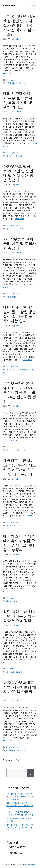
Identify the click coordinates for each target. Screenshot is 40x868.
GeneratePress (31, 865)
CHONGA (9, 5)
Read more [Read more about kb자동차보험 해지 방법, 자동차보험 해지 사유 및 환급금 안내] (8, 740)
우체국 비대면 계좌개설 (16, 83)
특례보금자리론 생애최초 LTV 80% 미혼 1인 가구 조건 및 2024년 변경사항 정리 (20, 392)
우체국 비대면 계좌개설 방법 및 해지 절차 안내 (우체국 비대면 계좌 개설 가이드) (20, 25)
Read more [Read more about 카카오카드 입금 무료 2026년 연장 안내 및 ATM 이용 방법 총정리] (19, 219)
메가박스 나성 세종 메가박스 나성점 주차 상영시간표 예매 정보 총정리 (19, 543)
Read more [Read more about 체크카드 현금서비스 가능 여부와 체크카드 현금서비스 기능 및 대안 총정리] (28, 516)
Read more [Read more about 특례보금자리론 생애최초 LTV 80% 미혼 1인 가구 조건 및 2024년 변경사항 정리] (12, 440)
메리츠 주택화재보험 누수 (17, 156)
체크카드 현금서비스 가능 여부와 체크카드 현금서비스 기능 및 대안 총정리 (20, 467)
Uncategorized (12, 80)
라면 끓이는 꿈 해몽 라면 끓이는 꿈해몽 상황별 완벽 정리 (20, 616)
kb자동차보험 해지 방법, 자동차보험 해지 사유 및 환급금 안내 (20, 689)
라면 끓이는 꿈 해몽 (14, 672)
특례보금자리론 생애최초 (16, 450)
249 (13, 760)
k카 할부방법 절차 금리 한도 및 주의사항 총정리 (20, 243)
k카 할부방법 (11, 297)
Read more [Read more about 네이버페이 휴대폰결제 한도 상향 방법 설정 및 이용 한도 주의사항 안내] (27, 360)
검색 (8, 768)
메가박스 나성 (12, 601)
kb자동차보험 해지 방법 (16, 750)
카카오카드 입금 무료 (15, 229)
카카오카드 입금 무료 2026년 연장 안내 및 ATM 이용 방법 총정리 (19, 173)
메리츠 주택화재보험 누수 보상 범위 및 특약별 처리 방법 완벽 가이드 (20, 100)
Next (19, 760)
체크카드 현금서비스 (14, 526)
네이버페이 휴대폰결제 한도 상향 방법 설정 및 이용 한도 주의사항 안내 (20, 314)
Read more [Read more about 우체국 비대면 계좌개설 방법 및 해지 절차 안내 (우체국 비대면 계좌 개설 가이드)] (8, 73)
